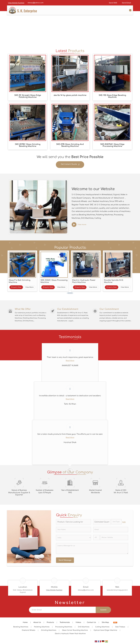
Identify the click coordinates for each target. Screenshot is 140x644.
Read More (70, 362)
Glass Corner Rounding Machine (75, 631)
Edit (124, 523)
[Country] (73, 539)
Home (25, 623)
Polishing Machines (42, 628)
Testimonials (65, 623)
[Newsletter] (62, 611)
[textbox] (116, 523)
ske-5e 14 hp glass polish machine (70, 95)
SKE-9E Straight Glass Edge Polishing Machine (28, 96)
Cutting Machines (102, 628)
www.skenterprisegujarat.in (117, 591)
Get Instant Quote (70, 165)
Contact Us (91, 623)
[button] (16, 3)
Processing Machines (64, 628)
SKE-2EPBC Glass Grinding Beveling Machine (28, 145)
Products (50, 623)
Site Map (105, 623)
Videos (78, 623)
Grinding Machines (49, 631)
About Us (37, 623)
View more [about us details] (82, 225)
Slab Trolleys (120, 628)
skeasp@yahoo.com (35, 3)
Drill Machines (84, 628)
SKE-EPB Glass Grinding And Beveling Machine (70, 145)
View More (29, 287)
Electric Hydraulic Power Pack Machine (84, 281)
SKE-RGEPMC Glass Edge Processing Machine (112, 145)
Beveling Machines (21, 628)
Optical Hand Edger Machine (105, 631)
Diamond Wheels (29, 631)
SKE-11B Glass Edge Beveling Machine (112, 96)
